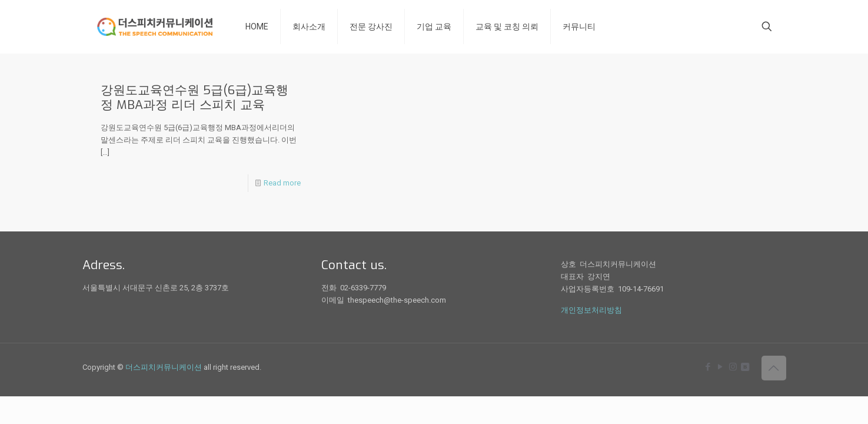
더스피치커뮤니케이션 (164, 367)
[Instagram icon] (733, 367)
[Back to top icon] (774, 368)
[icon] (745, 367)
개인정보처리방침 (591, 310)
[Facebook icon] (708, 367)
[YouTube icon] (721, 367)
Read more (282, 183)
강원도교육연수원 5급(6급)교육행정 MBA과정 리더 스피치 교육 (194, 97)
